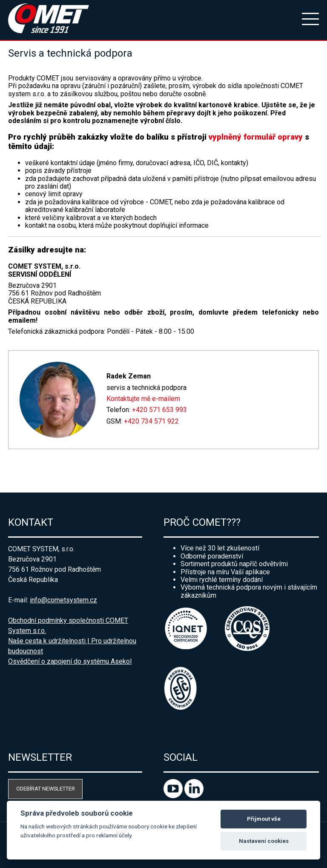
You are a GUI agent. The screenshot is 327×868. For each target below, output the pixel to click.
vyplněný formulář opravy (256, 137)
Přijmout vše (264, 819)
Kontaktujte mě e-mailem (143, 399)
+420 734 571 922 (151, 421)
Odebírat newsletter (46, 789)
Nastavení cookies (264, 841)
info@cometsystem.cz (63, 600)
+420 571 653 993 (159, 410)
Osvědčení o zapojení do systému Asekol (70, 661)
